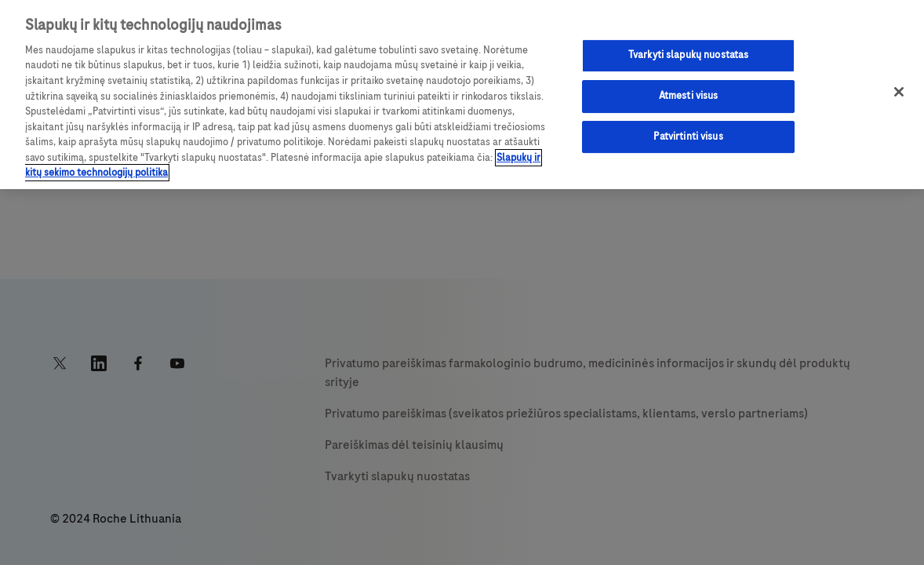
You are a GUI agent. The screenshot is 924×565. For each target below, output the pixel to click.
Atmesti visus (689, 96)
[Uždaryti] (899, 92)
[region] (462, 95)
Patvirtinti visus (688, 137)
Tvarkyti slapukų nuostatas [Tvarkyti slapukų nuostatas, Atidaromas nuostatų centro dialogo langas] (688, 55)
